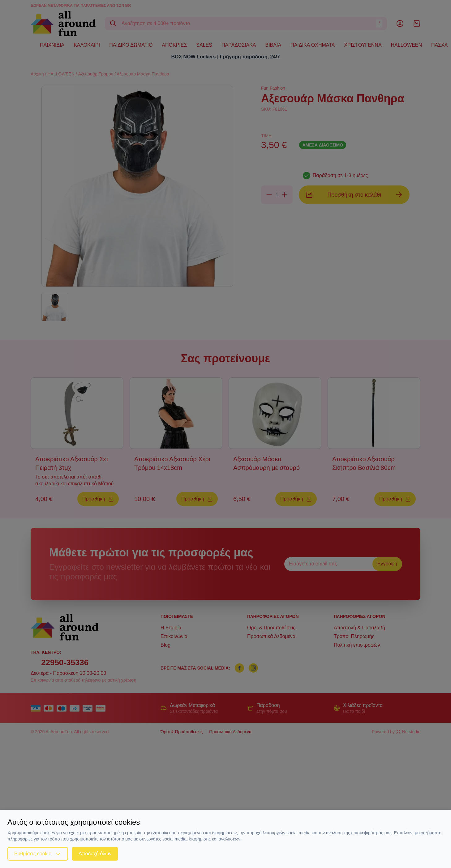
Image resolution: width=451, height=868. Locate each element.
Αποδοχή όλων (95, 854)
